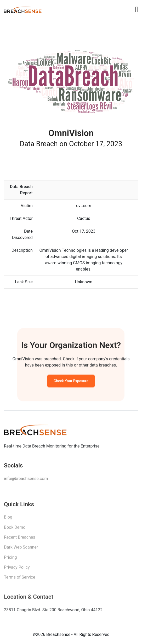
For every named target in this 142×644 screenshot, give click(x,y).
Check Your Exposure (71, 382)
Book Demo (15, 529)
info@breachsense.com (26, 480)
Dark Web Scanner (21, 549)
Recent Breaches (20, 539)
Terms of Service (20, 579)
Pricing (10, 560)
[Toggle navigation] (137, 9)
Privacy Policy (17, 569)
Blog (8, 519)
